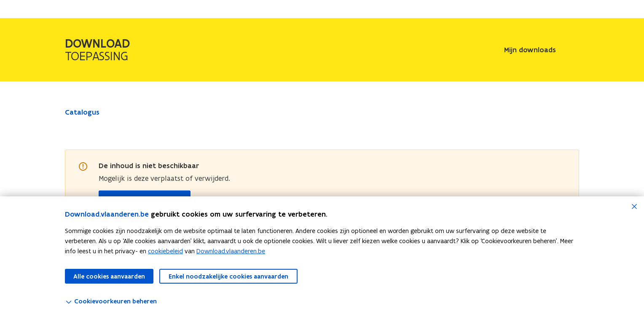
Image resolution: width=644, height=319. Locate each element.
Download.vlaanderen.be (231, 251)
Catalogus (82, 112)
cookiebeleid (165, 251)
